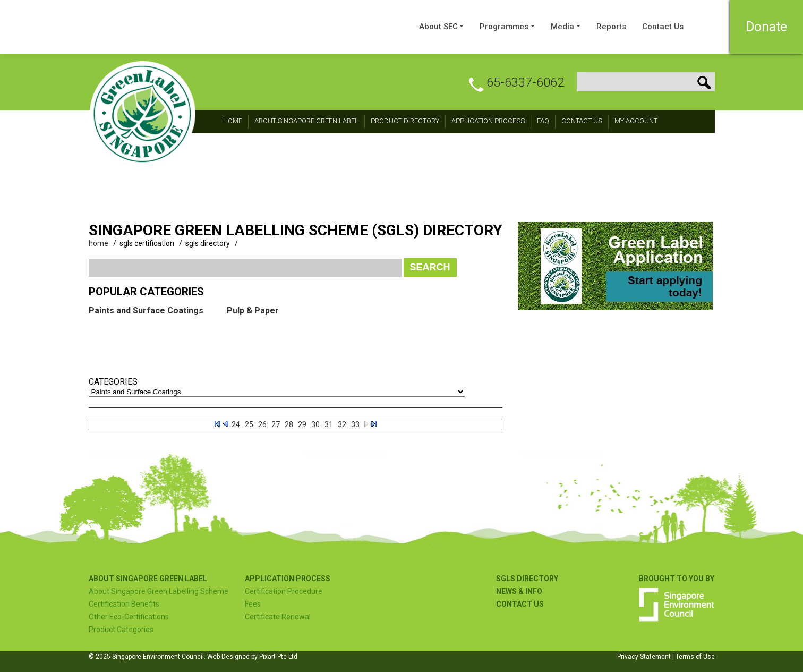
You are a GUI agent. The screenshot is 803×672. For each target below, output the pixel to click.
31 (329, 424)
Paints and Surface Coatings (146, 311)
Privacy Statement (644, 657)
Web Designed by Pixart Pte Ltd (252, 657)
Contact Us (663, 27)
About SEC (438, 27)
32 (342, 424)
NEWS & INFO (519, 591)
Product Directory (405, 121)
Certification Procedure (284, 591)
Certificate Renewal (278, 617)
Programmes (504, 27)
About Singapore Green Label (306, 121)
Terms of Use (695, 657)
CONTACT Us (582, 121)
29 (302, 424)
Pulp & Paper (253, 311)
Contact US (520, 604)
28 (289, 424)
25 (249, 424)
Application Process (488, 121)
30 (315, 424)
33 (355, 424)
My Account (636, 121)
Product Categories (121, 630)
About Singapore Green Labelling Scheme (159, 591)
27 (276, 424)
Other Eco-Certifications (129, 617)
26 (262, 424)
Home (233, 121)
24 (236, 424)
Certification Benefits (124, 604)
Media (562, 27)
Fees (253, 604)
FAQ (543, 121)
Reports (611, 27)
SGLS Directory (527, 579)
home (99, 243)
